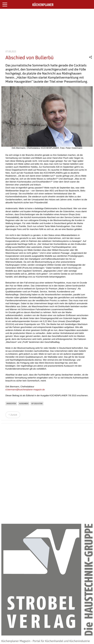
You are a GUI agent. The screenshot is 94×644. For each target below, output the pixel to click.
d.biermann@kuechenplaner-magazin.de (25, 390)
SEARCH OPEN (90, 13)
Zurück (12, 415)
